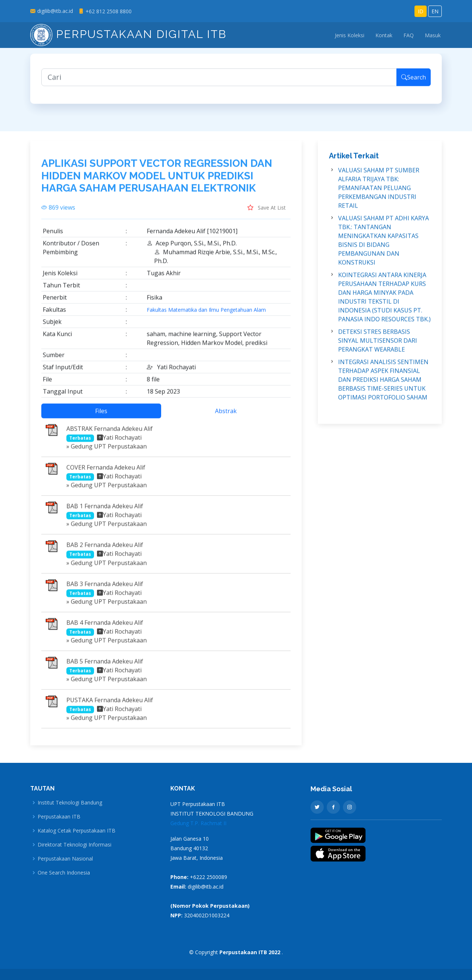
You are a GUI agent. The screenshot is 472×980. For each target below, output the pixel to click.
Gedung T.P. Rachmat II (198, 823)
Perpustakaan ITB (59, 817)
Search (414, 82)
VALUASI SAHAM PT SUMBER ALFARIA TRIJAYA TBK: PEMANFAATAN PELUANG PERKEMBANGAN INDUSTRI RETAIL (379, 192)
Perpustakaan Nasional (65, 859)
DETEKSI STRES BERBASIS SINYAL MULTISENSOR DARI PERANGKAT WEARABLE (378, 345)
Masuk (433, 35)
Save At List (267, 212)
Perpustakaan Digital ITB (128, 34)
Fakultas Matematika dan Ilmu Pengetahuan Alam (206, 314)
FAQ (409, 35)
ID (421, 11)
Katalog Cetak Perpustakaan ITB (77, 831)
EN (435, 11)
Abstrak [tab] (226, 416)
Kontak (384, 35)
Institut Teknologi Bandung (70, 803)
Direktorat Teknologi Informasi (74, 845)
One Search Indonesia (64, 873)
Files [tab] (101, 416)
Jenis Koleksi (350, 35)
